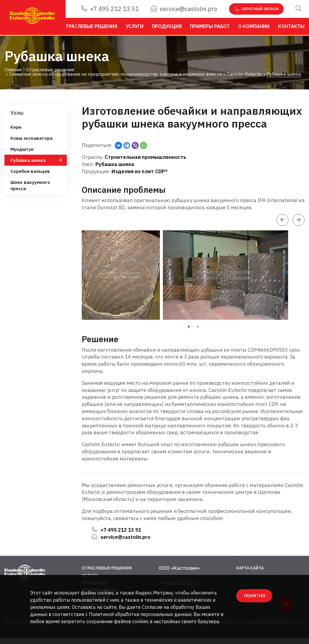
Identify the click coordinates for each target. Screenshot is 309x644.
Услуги (135, 26)
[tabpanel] (122, 275)
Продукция (167, 26)
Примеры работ (210, 26)
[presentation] (282, 220)
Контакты (291, 26)
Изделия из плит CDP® (140, 171)
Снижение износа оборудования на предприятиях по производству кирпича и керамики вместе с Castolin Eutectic (136, 74)
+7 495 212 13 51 (110, 9)
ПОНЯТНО (255, 596)
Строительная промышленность (145, 157)
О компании (254, 26)
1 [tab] (189, 327)
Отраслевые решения (90, 26)
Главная (13, 70)
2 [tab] (198, 327)
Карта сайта (250, 568)
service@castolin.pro (184, 9)
